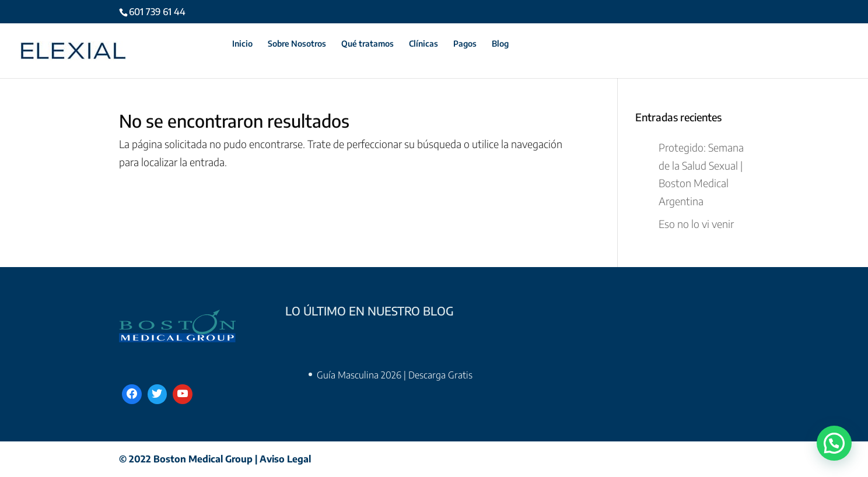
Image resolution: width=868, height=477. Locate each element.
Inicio (242, 44)
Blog (500, 44)
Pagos (465, 44)
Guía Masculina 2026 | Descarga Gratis (395, 375)
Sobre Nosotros (297, 44)
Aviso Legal (285, 459)
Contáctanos (193, 44)
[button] (834, 444)
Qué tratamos (367, 44)
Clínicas (423, 44)
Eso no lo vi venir (696, 224)
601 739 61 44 (157, 12)
